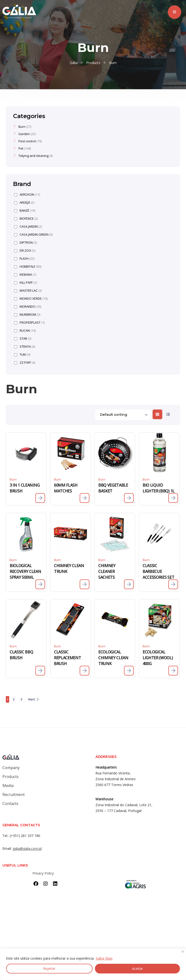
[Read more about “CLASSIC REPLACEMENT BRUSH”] (85, 671)
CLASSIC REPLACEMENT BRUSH (67, 658)
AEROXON (27, 195)
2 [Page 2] (14, 699)
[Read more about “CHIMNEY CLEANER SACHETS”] (129, 584)
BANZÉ (25, 211)
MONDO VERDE (31, 299)
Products (11, 777)
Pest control (27, 141)
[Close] (183, 952)
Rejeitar (49, 968)
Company (11, 768)
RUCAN (25, 331)
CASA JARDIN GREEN (33, 235)
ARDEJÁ (24, 203)
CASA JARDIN (28, 227)
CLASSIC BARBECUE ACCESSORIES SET (158, 571)
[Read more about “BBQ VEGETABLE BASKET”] (129, 498)
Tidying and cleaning (33, 156)
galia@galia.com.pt (27, 848)
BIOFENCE (26, 219)
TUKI (22, 355)
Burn (13, 479)
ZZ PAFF (25, 363)
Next (34, 699)
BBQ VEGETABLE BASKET (113, 488)
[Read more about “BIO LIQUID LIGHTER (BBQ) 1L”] (173, 498)
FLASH (24, 259)
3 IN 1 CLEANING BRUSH (25, 488)
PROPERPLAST (29, 323)
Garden (24, 134)
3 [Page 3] (21, 699)
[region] (93, 964)
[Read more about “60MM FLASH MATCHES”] (85, 498)
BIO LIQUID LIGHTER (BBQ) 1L (159, 488)
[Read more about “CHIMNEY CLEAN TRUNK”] (85, 584)
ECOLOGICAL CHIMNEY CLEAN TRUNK (113, 658)
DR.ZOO (25, 251)
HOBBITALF (28, 267)
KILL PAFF (25, 283)
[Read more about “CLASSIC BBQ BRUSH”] (40, 671)
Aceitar (137, 968)
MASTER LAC (28, 291)
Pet (21, 148)
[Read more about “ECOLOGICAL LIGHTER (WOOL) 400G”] (173, 671)
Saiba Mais (104, 958)
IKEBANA (25, 275)
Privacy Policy (43, 873)
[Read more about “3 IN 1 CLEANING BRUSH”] (40, 498)
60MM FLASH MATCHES (66, 488)
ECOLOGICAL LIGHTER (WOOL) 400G (158, 658)
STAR (23, 339)
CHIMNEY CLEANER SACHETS (107, 571)
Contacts (10, 803)
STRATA (24, 347)
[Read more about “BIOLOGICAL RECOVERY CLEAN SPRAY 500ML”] (40, 584)
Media (8, 786)
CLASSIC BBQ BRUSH (21, 655)
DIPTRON (25, 243)
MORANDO (28, 307)
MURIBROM (27, 315)
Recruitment (14, 795)
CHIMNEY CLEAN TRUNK (69, 569)
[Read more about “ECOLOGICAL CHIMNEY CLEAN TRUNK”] (129, 671)
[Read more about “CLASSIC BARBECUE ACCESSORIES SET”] (173, 584)
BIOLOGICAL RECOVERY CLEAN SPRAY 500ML (25, 571)
